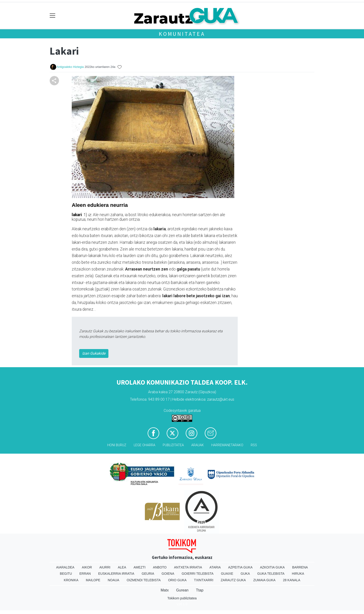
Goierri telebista (197, 574)
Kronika (71, 580)
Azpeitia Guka (240, 567)
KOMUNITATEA (182, 34)
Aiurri (105, 567)
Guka (245, 574)
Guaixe (227, 574)
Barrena (300, 567)
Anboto (160, 567)
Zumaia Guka (264, 580)
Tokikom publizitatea (182, 598)
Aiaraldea (65, 567)
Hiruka (298, 574)
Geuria (148, 574)
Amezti (139, 567)
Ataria (215, 567)
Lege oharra (145, 445)
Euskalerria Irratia (116, 574)
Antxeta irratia (188, 567)
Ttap (200, 590)
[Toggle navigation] (53, 16)
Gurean (182, 590)
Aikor (87, 567)
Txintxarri (204, 580)
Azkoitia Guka (272, 567)
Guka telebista (271, 574)
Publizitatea (173, 445)
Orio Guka (177, 580)
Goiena (168, 574)
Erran (85, 574)
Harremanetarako (227, 445)
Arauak (198, 445)
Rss (254, 445)
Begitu (66, 574)
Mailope (93, 580)
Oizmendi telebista (144, 580)
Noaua (114, 580)
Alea (122, 567)
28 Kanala (292, 580)
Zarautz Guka (233, 580)
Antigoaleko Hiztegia (70, 67)
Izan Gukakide (94, 353)
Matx (165, 590)
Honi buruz (117, 445)
